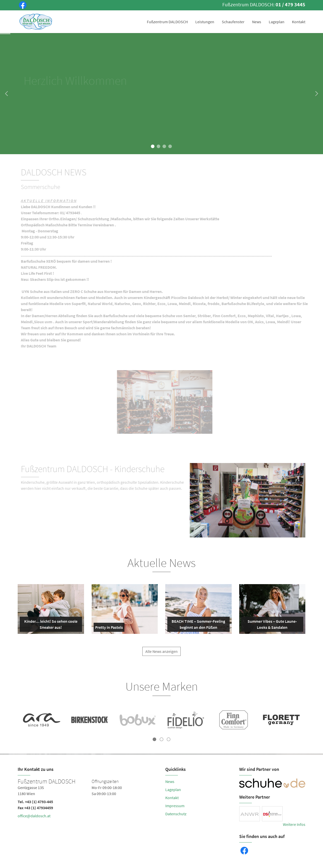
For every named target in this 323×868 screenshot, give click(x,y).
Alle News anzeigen (161, 655)
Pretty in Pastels (109, 628)
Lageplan (277, 22)
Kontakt (299, 22)
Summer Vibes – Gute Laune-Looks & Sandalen (270, 625)
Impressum (175, 806)
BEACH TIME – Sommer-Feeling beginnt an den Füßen (197, 625)
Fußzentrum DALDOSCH (167, 22)
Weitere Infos (294, 824)
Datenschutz (176, 814)
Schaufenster (233, 22)
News (257, 22)
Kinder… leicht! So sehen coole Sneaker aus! (50, 625)
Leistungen (205, 22)
